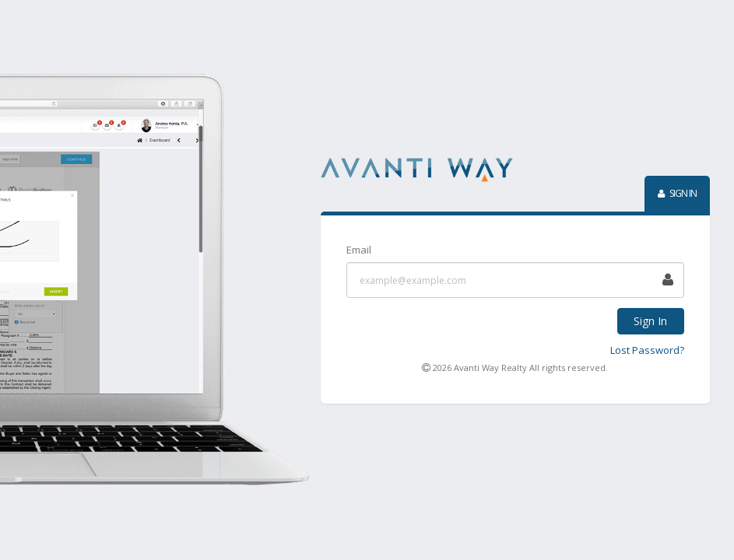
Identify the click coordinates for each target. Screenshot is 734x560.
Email (359, 250)
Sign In (650, 321)
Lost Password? (647, 350)
